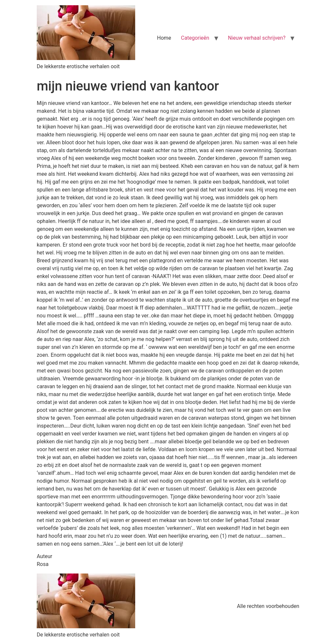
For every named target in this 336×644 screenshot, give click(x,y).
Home (164, 38)
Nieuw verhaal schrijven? (257, 38)
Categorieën (195, 38)
